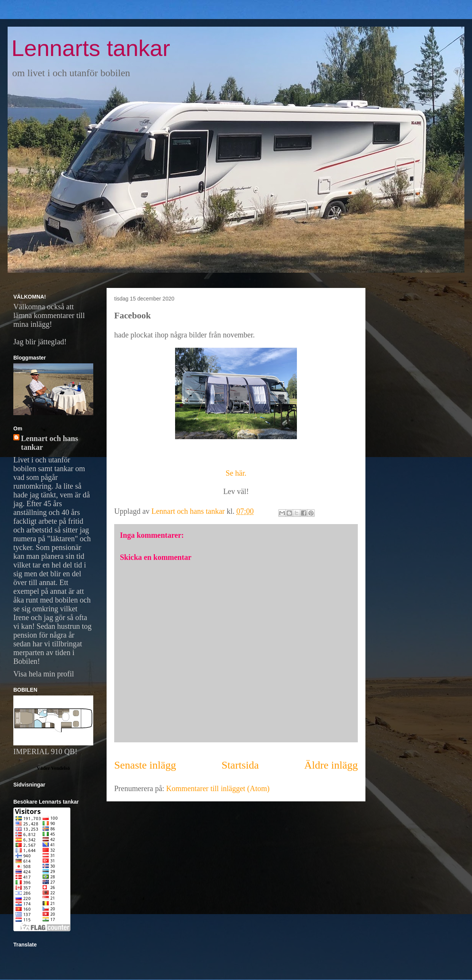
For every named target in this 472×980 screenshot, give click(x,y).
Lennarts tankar (91, 48)
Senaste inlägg (145, 765)
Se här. (236, 473)
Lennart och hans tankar (49, 443)
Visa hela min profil (44, 674)
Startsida (240, 765)
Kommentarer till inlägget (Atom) (218, 788)
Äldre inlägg (331, 765)
